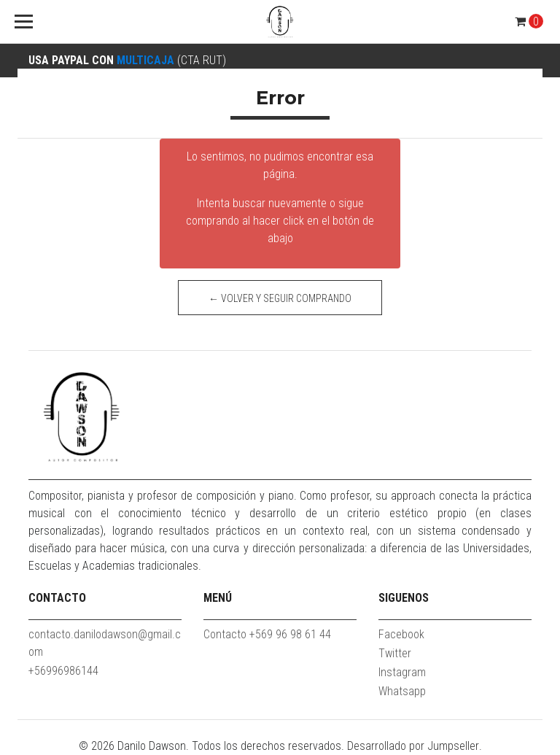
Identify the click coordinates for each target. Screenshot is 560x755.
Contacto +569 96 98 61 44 (267, 634)
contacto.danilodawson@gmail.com (105, 643)
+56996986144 (63, 671)
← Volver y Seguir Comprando (280, 298)
